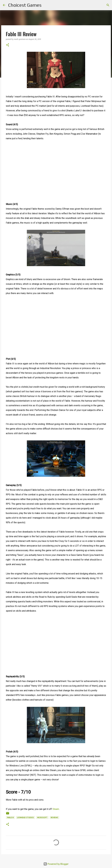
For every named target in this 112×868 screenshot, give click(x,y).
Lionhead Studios (25, 817)
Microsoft (42, 817)
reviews (54, 817)
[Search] (45, 5)
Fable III (10, 817)
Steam (56, 809)
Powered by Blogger (56, 864)
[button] (8, 45)
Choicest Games (25, 5)
